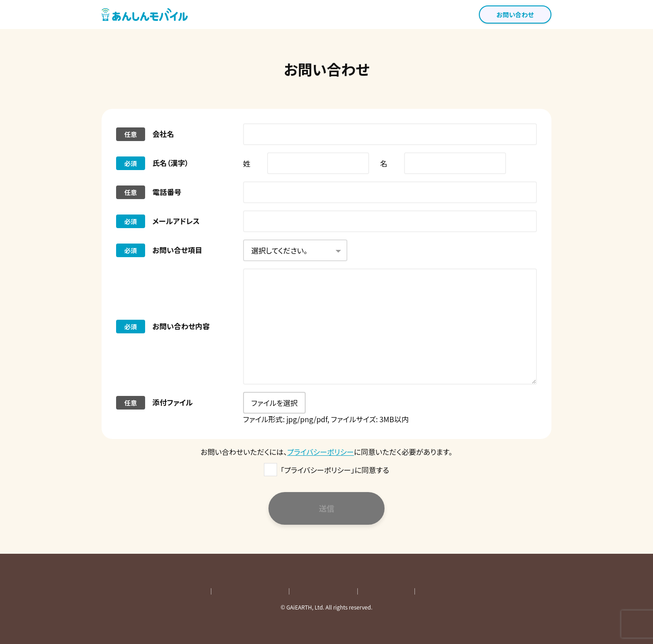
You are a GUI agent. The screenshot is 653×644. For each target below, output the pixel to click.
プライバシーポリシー (320, 452)
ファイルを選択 (274, 403)
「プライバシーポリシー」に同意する (335, 470)
